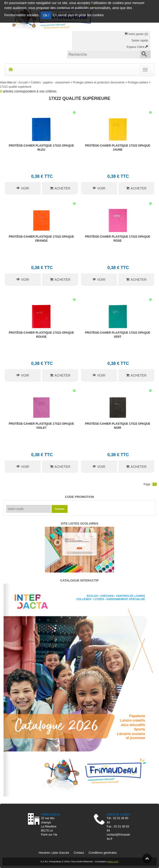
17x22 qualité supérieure (16, 87)
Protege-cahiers (138, 82)
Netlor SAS (113, 861)
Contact (79, 853)
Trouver (59, 509)
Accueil (23, 82)
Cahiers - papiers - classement (51, 82)
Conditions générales (103, 853)
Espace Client (137, 47)
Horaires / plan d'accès (54, 853)
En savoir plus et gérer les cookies (78, 15)
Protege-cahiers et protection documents (99, 82)
